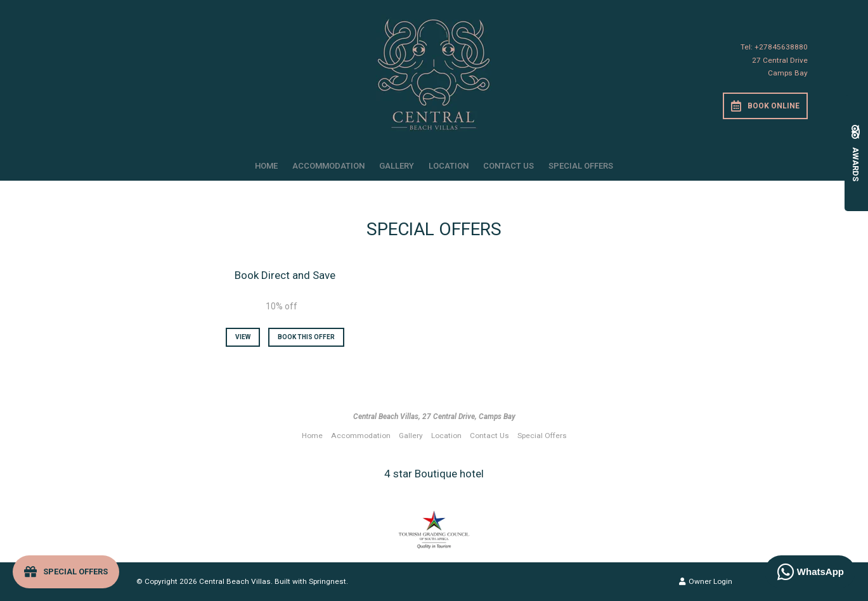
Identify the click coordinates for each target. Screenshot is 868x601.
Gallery (397, 166)
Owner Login (706, 581)
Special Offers (581, 166)
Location (449, 166)
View (243, 337)
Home (266, 166)
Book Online (765, 106)
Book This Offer (306, 337)
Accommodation (328, 166)
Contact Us (508, 166)
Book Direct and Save (285, 275)
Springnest (327, 581)
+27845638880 (781, 47)
